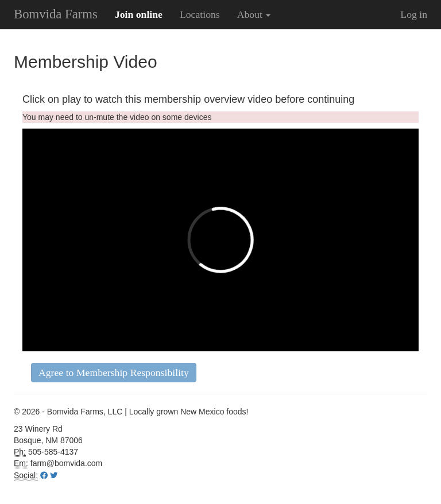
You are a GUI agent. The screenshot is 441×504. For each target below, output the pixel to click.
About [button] (254, 14)
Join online (139, 14)
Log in (414, 14)
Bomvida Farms (56, 14)
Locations (200, 14)
